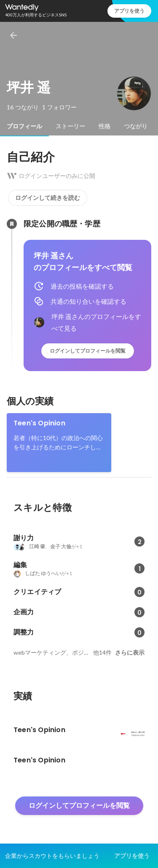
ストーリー (70, 126)
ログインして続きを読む (48, 198)
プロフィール (24, 126)
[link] (59, 443)
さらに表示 (130, 653)
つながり (136, 126)
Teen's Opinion (39, 423)
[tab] (24, 126)
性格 (104, 126)
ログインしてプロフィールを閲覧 (88, 351)
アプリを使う (129, 11)
